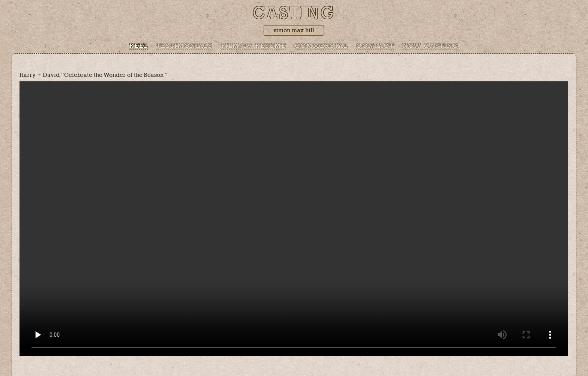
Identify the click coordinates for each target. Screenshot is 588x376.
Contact (375, 46)
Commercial (321, 46)
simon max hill (294, 30)
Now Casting (431, 46)
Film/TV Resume (254, 46)
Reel (139, 46)
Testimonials (184, 46)
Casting (294, 13)
